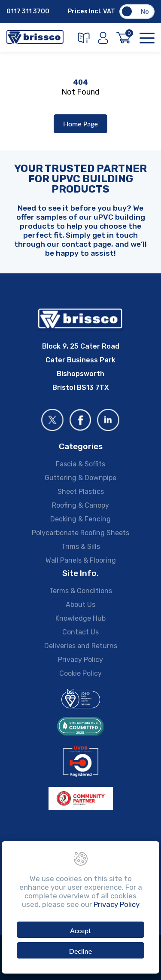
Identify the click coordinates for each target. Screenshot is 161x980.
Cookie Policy (80, 673)
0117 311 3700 (28, 11)
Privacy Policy (80, 660)
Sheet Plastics (81, 492)
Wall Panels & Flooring (81, 560)
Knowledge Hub (80, 618)
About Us (80, 605)
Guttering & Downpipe (80, 478)
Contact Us (80, 632)
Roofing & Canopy (80, 505)
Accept (80, 930)
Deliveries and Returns (81, 646)
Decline (80, 951)
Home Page (80, 124)
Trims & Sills (81, 547)
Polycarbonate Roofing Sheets (80, 533)
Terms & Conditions (81, 591)
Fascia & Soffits (80, 464)
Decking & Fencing (80, 519)
